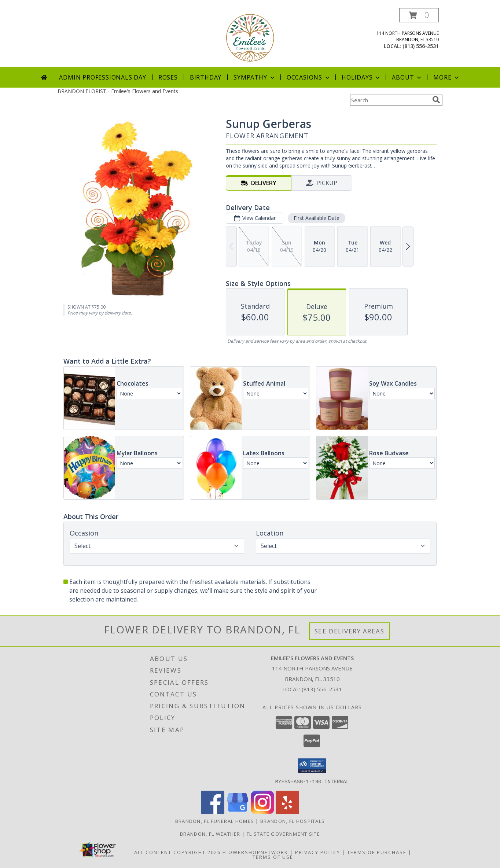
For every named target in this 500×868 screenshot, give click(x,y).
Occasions (309, 77)
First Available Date (317, 218)
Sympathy (255, 77)
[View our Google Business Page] (238, 812)
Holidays (361, 77)
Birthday (206, 77)
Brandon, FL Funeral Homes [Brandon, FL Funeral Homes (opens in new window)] (215, 821)
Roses (168, 77)
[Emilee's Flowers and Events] (250, 38)
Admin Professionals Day (102, 77)
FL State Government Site (283, 834)
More (447, 77)
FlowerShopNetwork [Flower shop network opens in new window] (255, 852)
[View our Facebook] (213, 812)
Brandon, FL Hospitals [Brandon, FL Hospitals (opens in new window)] (293, 821)
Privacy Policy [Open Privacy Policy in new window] (318, 852)
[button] (419, 15)
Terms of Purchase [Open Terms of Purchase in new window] (377, 852)
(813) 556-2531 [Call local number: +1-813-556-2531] (421, 46)
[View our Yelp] (287, 812)
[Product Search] (390, 100)
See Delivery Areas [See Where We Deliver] (350, 631)
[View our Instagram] (262, 812)
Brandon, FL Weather (210, 834)
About (407, 77)
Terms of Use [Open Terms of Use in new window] (273, 857)
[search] (436, 100)
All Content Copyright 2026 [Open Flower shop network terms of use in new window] (177, 852)
